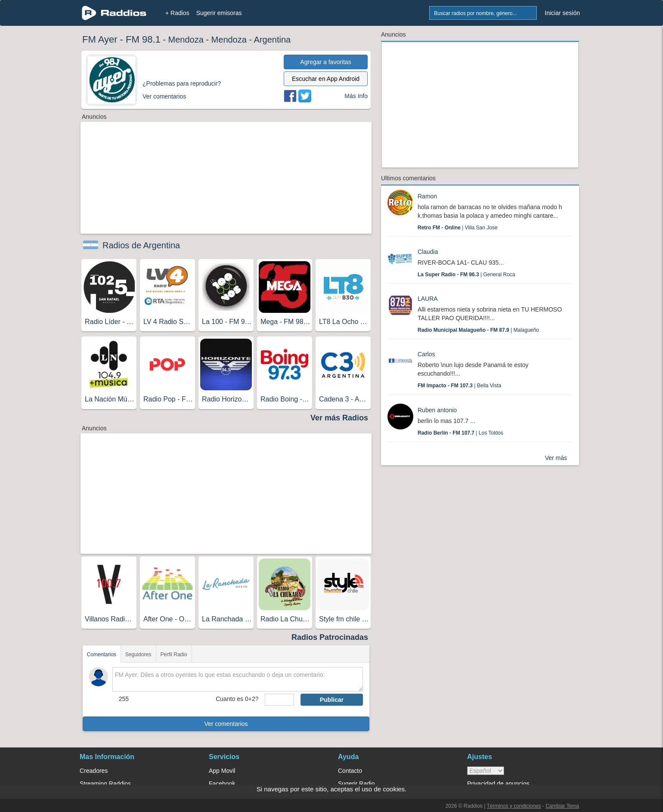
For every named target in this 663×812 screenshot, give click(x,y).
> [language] (486, 771)
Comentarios (102, 655)
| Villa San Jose (458, 228)
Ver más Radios (339, 418)
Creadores (94, 771)
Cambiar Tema (562, 806)
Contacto (350, 771)
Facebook (222, 784)
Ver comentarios (226, 724)
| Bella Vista (459, 386)
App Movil (222, 771)
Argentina (273, 40)
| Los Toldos (460, 433)
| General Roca (466, 275)
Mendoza (186, 40)
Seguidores (138, 655)
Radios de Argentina (141, 245)
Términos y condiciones (514, 806)
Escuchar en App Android (326, 79)
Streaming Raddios (105, 784)
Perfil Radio (174, 655)
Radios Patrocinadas (330, 637)
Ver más (556, 458)
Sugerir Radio (356, 784)
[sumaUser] (279, 700)
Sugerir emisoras (219, 13)
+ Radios (177, 13)
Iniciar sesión (562, 13)
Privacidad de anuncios (498, 784)
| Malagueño (478, 330)
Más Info (356, 96)
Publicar (332, 700)
